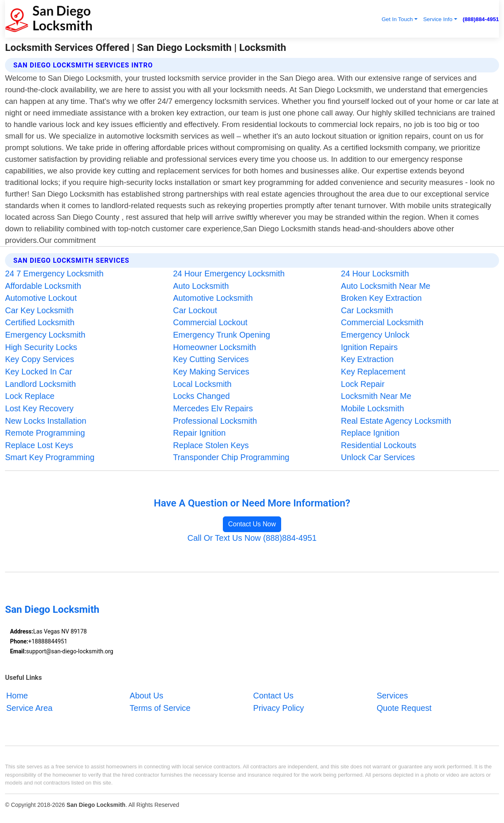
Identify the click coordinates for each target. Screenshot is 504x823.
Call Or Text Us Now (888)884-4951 (252, 538)
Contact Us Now (252, 524)
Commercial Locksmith (382, 322)
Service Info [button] (438, 19)
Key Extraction (367, 359)
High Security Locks (41, 347)
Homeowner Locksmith (214, 347)
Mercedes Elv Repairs (213, 408)
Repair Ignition (199, 433)
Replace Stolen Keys (211, 445)
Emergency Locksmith (45, 335)
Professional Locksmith (215, 421)
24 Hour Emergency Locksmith (229, 274)
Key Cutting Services (211, 359)
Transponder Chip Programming (231, 457)
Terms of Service (160, 708)
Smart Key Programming (50, 457)
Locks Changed (201, 396)
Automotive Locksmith (213, 298)
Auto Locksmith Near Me (386, 286)
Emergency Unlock (375, 335)
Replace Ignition (370, 433)
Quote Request (404, 708)
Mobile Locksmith (373, 408)
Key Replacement (373, 372)
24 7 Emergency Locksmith (54, 274)
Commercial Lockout (210, 322)
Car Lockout (195, 310)
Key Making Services (211, 372)
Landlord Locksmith (40, 384)
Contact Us (273, 696)
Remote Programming (45, 433)
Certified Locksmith (40, 322)
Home (17, 696)
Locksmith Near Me (376, 396)
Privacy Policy (278, 708)
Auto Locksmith (201, 286)
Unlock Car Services (378, 457)
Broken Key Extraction (381, 298)
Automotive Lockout (41, 298)
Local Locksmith (202, 384)
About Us (147, 696)
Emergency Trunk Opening (221, 335)
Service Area (29, 708)
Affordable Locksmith (43, 286)
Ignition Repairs (369, 347)
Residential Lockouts (379, 445)
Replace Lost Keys (39, 445)
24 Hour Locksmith (375, 274)
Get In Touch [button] (397, 19)
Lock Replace (30, 396)
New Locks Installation (46, 421)
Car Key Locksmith (39, 310)
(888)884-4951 (481, 19)
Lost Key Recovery (39, 408)
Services (392, 696)
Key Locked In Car (38, 372)
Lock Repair (363, 384)
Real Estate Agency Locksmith (396, 421)
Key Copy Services (39, 359)
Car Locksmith (367, 310)
